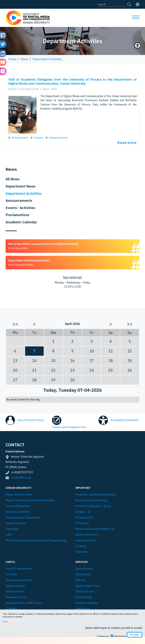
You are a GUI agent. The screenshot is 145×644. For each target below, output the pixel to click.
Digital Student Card (87, 586)
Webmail (80, 580)
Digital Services (84, 569)
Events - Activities (20, 208)
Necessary (104, 636)
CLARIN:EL (12, 609)
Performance (120, 636)
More (5, 621)
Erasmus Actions (58, 138)
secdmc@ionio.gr (21, 477)
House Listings (84, 597)
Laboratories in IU (86, 541)
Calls (9, 535)
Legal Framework (16, 523)
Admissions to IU (15, 586)
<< (15, 324)
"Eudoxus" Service (16, 597)
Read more (127, 143)
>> (130, 324)
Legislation (12, 529)
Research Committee (18, 512)
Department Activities (47, 59)
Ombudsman (82, 609)
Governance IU (84, 518)
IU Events (11, 574)
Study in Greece (15, 592)
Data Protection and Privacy (91, 500)
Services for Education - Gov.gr (93, 506)
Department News (20, 186)
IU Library (81, 546)
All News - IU (83, 512)
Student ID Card (85, 592)
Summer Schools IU (86, 535)
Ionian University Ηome (19, 495)
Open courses (83, 574)
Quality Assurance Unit (19, 580)
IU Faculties (82, 523)
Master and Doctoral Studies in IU (95, 529)
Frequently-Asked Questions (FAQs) (96, 495)
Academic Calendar (21, 222)
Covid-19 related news (19, 569)
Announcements (19, 200)
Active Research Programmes (23, 518)
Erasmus (39, 138)
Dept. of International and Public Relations (30, 500)
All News (13, 179)
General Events (20, 138)
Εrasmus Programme (18, 506)
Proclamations (17, 215)
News (24, 59)
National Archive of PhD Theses (24, 603)
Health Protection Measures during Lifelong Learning (36, 541)
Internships (82, 552)
